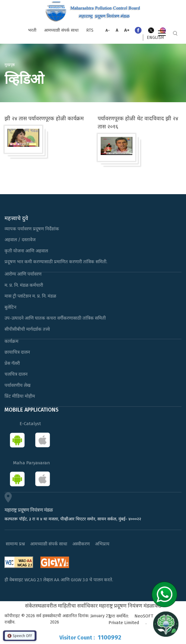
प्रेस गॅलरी (12, 363)
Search (175, 33)
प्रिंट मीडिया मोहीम (20, 396)
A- (108, 30)
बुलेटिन (10, 307)
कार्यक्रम (11, 341)
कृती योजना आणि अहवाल (26, 251)
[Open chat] (166, 624)
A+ (127, 30)
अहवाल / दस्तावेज (20, 240)
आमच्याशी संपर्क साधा (61, 30)
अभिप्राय (102, 544)
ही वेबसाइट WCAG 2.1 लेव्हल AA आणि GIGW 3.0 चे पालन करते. (59, 580)
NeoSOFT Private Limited (131, 619)
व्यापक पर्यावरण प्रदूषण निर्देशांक (32, 229)
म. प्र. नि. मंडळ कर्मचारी (24, 285)
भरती (32, 30)
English (155, 38)
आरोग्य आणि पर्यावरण (23, 274)
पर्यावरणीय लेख (17, 385)
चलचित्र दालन (16, 374)
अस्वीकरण (81, 544)
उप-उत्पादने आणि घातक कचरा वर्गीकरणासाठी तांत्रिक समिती (55, 318)
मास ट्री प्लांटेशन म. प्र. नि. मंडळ (30, 296)
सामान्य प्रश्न (15, 544)
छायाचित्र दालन (17, 352)
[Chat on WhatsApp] (167, 594)
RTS (90, 30)
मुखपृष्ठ (10, 65)
